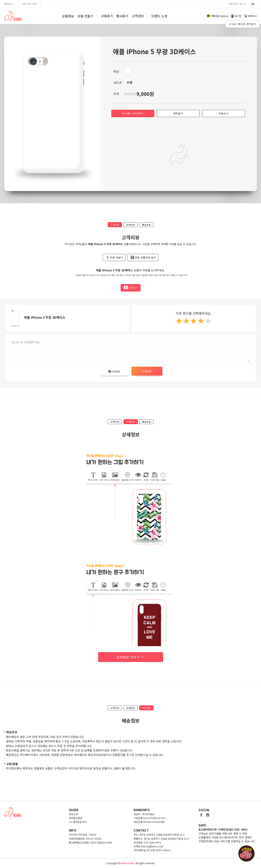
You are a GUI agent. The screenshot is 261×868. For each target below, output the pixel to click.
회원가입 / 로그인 (237, 4)
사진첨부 (114, 371)
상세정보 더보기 (130, 657)
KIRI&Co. (9, 4)
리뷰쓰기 (224, 113)
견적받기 (178, 113)
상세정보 (131, 225)
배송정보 (146, 225)
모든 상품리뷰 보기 (143, 257)
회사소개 (73, 814)
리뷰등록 (147, 371)
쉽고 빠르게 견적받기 (243, 23)
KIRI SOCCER (29, 4)
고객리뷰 (115, 225)
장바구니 (250, 16)
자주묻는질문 (76, 818)
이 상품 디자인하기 (133, 113)
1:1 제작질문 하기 (78, 822)
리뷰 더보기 (114, 257)
